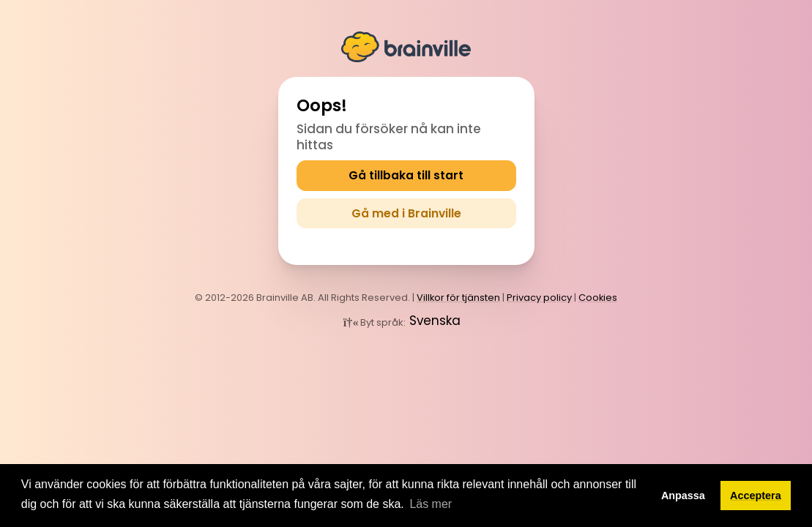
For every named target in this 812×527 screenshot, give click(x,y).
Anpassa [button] (683, 496)
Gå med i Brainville (406, 212)
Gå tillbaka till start (406, 175)
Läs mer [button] (431, 504)
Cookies (598, 295)
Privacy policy (539, 295)
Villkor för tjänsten (458, 295)
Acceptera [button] (756, 496)
